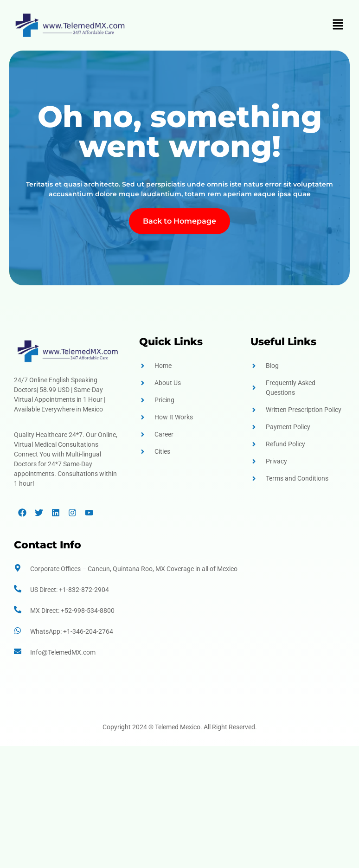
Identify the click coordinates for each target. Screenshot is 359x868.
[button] (338, 25)
